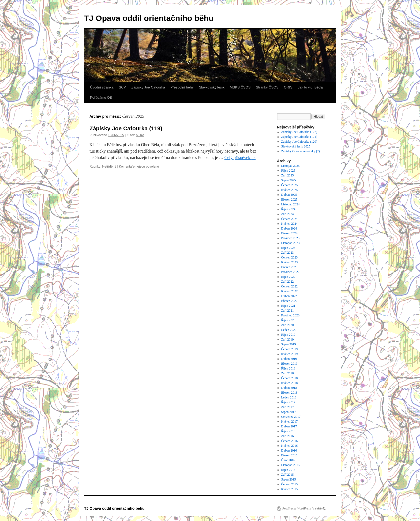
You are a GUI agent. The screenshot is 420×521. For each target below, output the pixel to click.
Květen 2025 (290, 190)
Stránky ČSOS (267, 87)
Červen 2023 (290, 257)
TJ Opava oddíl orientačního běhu (149, 18)
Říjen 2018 (288, 368)
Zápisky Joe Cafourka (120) (300, 142)
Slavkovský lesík (212, 87)
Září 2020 (288, 325)
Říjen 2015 (288, 470)
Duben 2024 (289, 228)
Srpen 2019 (289, 344)
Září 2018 (288, 373)
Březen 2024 (289, 233)
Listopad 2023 (290, 243)
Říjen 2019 (288, 335)
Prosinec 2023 (290, 238)
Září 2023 (288, 253)
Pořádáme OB (101, 97)
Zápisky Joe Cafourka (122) (300, 132)
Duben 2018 (289, 388)
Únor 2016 (288, 460)
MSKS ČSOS (240, 87)
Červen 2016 (290, 441)
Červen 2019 (290, 349)
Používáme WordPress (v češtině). (304, 508)
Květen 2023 (290, 262)
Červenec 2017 (291, 417)
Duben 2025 (289, 195)
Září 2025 (288, 175)
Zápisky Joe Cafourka (148, 87)
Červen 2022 (290, 286)
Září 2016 (288, 436)
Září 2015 (288, 475)
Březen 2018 (289, 393)
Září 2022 (288, 282)
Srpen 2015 (289, 479)
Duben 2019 (289, 359)
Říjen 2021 (288, 306)
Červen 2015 (290, 484)
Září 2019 (288, 339)
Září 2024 (288, 214)
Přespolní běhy (182, 87)
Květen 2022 (290, 291)
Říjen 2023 (288, 248)
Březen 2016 (289, 455)
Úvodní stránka (102, 87)
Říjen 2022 (288, 277)
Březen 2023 (289, 267)
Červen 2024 (290, 219)
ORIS (288, 87)
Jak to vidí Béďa (310, 87)
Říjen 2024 (288, 209)
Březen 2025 (289, 199)
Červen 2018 (290, 378)
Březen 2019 (289, 364)
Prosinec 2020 (290, 315)
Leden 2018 (289, 397)
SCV (122, 87)
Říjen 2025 (288, 171)
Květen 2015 (290, 489)
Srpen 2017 (289, 412)
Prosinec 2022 (290, 272)
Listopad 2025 (290, 166)
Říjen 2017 (288, 402)
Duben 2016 (289, 450)
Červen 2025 (290, 185)
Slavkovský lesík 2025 (296, 146)
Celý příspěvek (240, 158)
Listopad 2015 (290, 465)
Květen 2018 (290, 383)
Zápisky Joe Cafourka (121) (300, 137)
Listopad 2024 (290, 204)
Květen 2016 (290, 446)
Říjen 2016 (288, 431)
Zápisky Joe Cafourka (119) (127, 128)
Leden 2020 (289, 330)
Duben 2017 (289, 426)
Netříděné (109, 167)
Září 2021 (288, 311)
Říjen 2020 (288, 320)
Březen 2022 (289, 301)
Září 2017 (288, 407)
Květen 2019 (290, 354)
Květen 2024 (290, 224)
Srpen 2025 (289, 180)
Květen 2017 (290, 422)
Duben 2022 (289, 296)
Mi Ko (140, 135)
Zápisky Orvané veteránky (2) (301, 151)
